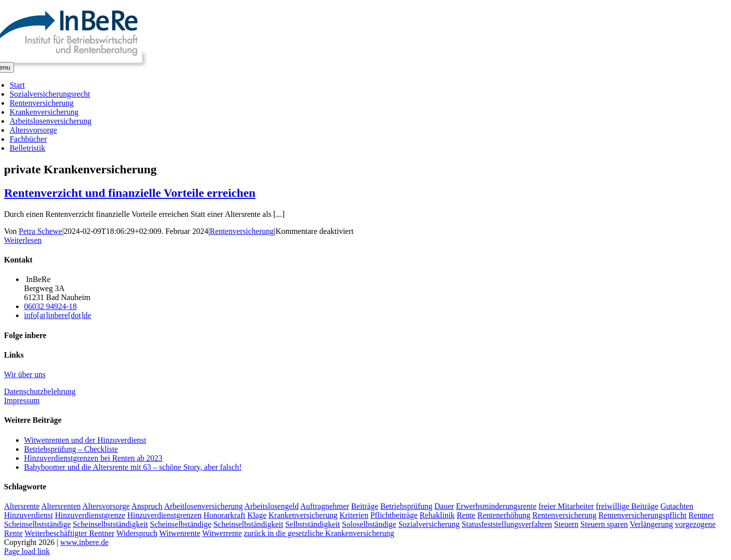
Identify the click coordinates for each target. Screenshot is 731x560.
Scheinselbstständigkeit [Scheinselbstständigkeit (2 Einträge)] (110, 524)
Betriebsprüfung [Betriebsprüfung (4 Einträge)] (407, 506)
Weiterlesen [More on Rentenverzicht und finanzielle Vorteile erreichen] (23, 240)
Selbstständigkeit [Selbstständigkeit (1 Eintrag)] (313, 524)
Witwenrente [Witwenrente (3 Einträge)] (180, 533)
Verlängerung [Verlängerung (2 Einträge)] (651, 524)
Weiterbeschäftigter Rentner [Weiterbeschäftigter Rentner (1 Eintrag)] (70, 533)
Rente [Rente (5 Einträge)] (466, 515)
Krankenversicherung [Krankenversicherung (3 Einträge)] (303, 515)
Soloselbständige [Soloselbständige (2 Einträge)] (369, 524)
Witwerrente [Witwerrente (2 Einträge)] (222, 533)
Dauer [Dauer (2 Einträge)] (444, 506)
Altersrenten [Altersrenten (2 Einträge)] (61, 506)
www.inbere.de (84, 542)
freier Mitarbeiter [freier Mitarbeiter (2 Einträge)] (566, 506)
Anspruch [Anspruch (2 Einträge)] (147, 506)
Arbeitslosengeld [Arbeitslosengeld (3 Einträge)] (271, 506)
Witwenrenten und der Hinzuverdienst (85, 440)
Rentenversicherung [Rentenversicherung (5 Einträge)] (564, 515)
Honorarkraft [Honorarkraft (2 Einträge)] (225, 515)
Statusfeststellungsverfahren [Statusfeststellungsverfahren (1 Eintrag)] (507, 524)
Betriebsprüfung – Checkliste (71, 449)
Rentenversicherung (242, 231)
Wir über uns (25, 374)
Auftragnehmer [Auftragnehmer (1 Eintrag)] (325, 506)
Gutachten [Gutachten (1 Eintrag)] (677, 506)
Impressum (22, 400)
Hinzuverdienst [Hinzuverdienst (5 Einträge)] (29, 515)
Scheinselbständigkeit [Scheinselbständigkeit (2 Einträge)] (248, 524)
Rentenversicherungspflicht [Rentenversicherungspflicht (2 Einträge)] (642, 515)
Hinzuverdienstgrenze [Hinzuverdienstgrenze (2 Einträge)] (90, 515)
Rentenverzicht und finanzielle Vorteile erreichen (130, 193)
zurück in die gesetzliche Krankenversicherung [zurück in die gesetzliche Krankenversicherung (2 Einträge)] (319, 533)
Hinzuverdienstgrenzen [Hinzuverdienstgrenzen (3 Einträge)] (164, 515)
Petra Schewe (41, 231)
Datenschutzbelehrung (40, 391)
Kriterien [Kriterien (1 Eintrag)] (354, 515)
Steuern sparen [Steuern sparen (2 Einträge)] (604, 524)
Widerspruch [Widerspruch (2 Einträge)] (137, 533)
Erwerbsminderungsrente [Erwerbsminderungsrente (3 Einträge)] (496, 506)
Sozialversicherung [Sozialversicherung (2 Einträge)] (429, 524)
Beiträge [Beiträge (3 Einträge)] (364, 506)
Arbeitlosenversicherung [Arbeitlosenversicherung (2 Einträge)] (204, 506)
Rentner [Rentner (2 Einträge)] (701, 515)
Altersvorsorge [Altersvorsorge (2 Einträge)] (106, 506)
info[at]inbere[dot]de (58, 315)
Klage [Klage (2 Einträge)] (257, 515)
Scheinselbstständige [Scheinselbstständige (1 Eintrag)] (37, 524)
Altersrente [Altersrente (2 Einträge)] (22, 506)
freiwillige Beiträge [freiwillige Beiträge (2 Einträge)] (627, 506)
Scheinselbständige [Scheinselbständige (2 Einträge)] (181, 524)
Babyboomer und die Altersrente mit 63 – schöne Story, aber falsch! (133, 467)
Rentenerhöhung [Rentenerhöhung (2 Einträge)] (504, 515)
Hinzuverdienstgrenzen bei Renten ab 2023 (93, 458)
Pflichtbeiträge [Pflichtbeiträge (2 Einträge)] (394, 515)
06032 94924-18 (50, 306)
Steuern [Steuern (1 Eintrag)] (566, 524)
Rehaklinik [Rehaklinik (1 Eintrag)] (437, 515)
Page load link (27, 551)
